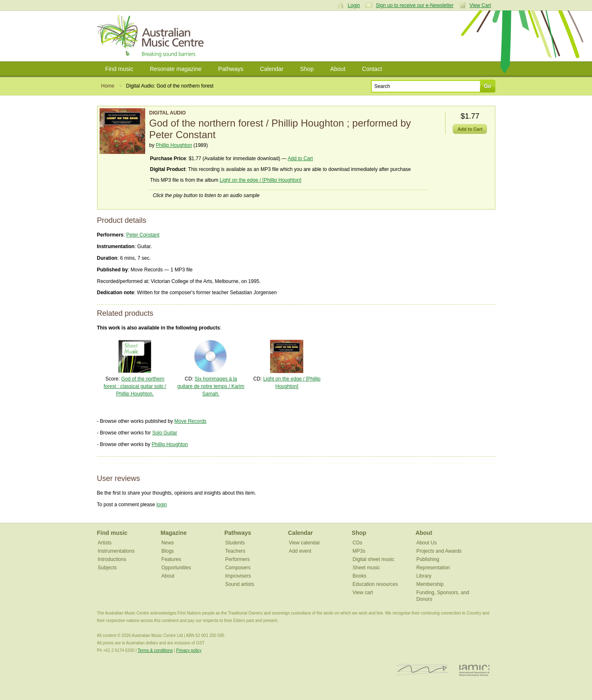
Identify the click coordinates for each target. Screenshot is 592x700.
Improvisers (238, 576)
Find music (119, 69)
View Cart (480, 5)
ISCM (422, 670)
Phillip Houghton (174, 145)
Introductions (112, 559)
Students (235, 543)
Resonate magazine (176, 69)
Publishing (428, 559)
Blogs (168, 551)
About (338, 69)
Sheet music (366, 568)
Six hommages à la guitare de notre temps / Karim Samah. (211, 386)
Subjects (107, 568)
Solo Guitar (165, 433)
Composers (238, 568)
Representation (433, 568)
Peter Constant (143, 235)
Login (354, 5)
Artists (105, 543)
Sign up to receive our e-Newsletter (415, 5)
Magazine (174, 533)
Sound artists (240, 584)
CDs (357, 543)
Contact (372, 69)
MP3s (359, 551)
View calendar (304, 543)
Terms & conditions (155, 650)
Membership (430, 584)
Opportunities (176, 568)
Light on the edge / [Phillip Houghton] (261, 180)
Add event (300, 551)
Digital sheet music (374, 559)
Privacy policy (189, 650)
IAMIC (474, 670)
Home (108, 86)
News (168, 543)
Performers (238, 559)
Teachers (235, 551)
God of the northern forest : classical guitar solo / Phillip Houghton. (135, 386)
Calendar (272, 69)
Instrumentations (116, 551)
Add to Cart (300, 159)
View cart (363, 593)
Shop (307, 69)
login (162, 505)
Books (359, 576)
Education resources (375, 584)
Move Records (190, 421)
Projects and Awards (439, 551)
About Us (426, 543)
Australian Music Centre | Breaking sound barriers (152, 36)
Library (424, 576)
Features (171, 559)
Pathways (231, 69)
